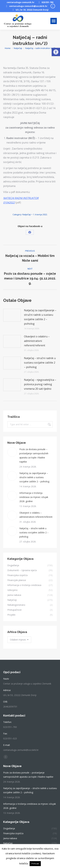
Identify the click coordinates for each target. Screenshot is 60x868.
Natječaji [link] (27, 214)
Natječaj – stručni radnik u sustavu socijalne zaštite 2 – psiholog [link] (40, 363)
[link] (56, 52)
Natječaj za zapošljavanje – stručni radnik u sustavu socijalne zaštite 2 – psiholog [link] (40, 317)
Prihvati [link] (35, 864)
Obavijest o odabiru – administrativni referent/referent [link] (37, 341)
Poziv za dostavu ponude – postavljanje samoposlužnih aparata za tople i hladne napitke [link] (34, 455)
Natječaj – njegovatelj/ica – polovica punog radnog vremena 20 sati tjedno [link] (40, 384)
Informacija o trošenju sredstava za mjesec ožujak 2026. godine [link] (34, 497)
